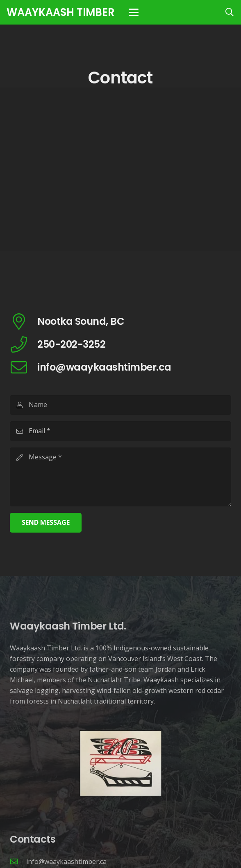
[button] (134, 12)
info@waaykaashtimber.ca (66, 861)
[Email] (120, 431)
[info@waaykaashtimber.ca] (18, 861)
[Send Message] (46, 523)
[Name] (120, 405)
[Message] (120, 477)
